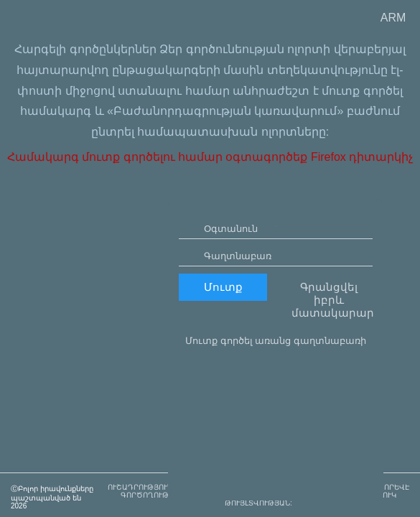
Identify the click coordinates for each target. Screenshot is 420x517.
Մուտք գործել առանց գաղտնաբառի (276, 382)
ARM (393, 18)
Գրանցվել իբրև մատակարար (332, 341)
